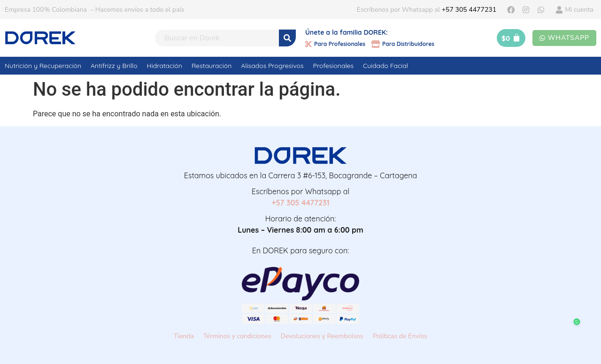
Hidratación (165, 66)
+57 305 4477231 (469, 10)
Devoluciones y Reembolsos (322, 336)
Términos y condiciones (237, 336)
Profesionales (333, 66)
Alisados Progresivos (272, 66)
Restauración (212, 66)
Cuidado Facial (385, 66)
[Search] (287, 38)
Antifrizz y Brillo (114, 66)
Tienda (184, 336)
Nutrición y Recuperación (43, 66)
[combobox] (217, 38)
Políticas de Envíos (400, 336)
